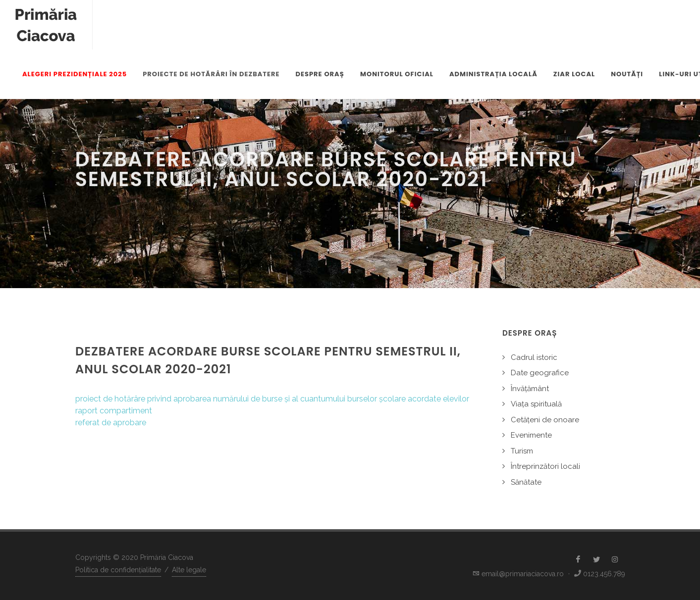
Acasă (616, 169)
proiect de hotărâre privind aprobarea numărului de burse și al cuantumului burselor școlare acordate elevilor (272, 399)
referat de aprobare (111, 423)
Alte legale (189, 570)
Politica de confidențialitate (118, 570)
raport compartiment (114, 411)
